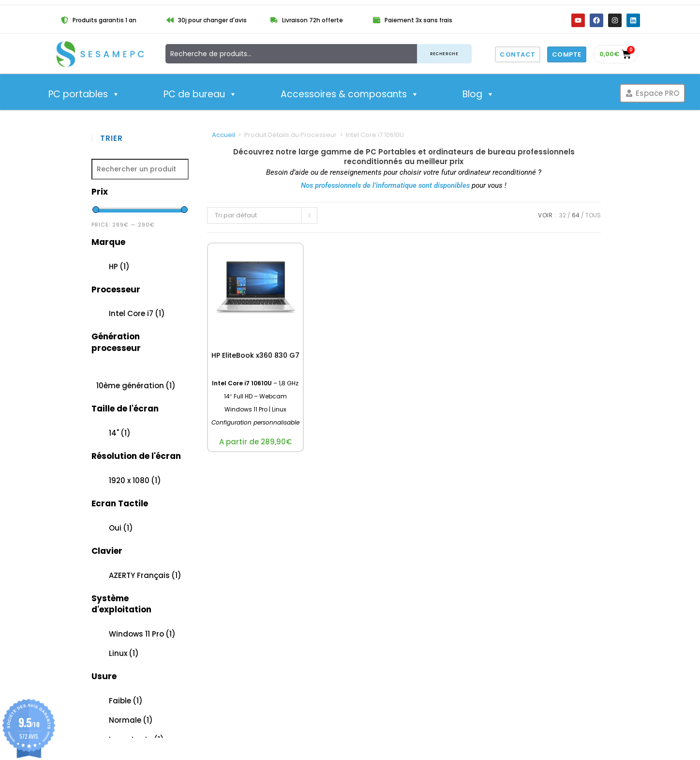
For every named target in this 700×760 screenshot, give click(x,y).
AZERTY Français (145, 575)
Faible (126, 701)
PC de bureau (200, 94)
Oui (121, 528)
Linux (124, 653)
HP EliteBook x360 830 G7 (255, 355)
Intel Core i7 (137, 313)
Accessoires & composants (350, 94)
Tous (593, 215)
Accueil (223, 135)
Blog (478, 94)
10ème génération (136, 386)
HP (119, 266)
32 (563, 215)
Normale (131, 720)
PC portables (84, 94)
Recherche (444, 53)
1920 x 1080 (135, 480)
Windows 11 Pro (142, 634)
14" (120, 433)
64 (576, 215)
